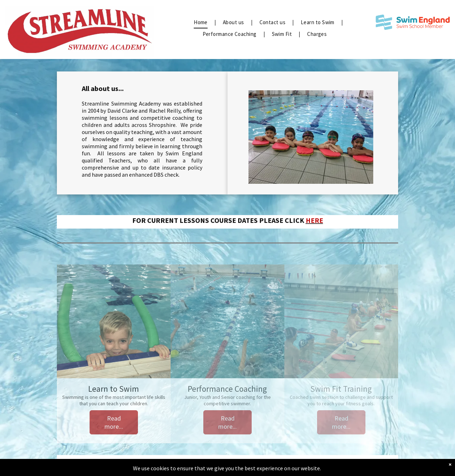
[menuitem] (201, 23)
